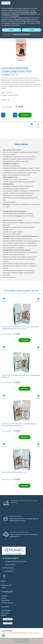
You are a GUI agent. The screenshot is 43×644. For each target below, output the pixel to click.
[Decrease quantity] (3, 115)
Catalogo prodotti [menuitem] (7, 585)
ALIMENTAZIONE (7, 631)
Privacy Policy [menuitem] (6, 600)
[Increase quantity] (15, 115)
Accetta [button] (31, 30)
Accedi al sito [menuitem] (5, 613)
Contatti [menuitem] (4, 598)
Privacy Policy (8, 619)
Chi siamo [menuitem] (4, 596)
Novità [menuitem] (3, 588)
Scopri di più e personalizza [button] (21, 34)
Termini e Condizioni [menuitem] (7, 603)
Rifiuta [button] (11, 30)
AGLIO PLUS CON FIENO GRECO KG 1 (14, 472)
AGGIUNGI (25, 115)
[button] (21, 46)
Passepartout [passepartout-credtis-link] (25, 640)
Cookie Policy (8, 623)
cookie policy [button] (15, 16)
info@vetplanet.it (10, 571)
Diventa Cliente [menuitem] (6, 611)
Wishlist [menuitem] (4, 615)
